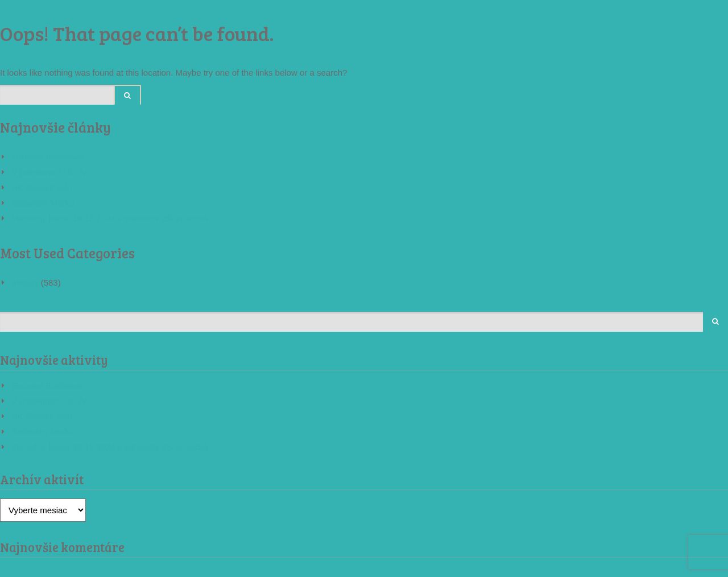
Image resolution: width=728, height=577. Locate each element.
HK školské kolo (42, 187)
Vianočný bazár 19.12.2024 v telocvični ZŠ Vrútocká (110, 218)
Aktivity (25, 283)
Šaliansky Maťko (43, 203)
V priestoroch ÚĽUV (49, 172)
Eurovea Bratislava (47, 157)
